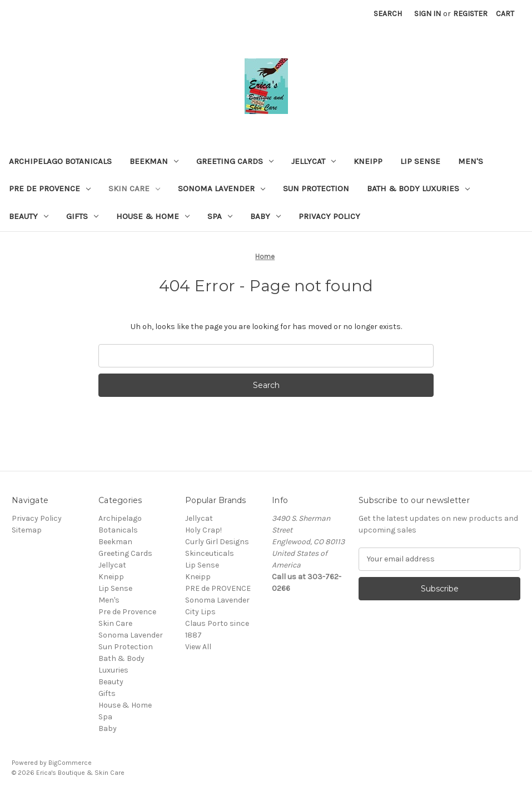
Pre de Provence (50, 188)
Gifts (82, 216)
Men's (471, 161)
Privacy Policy (329, 216)
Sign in (427, 14)
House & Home (153, 216)
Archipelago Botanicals (60, 161)
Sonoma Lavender (222, 188)
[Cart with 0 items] (505, 14)
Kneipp (368, 161)
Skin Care (134, 188)
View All (198, 647)
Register (470, 14)
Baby (265, 216)
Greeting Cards (235, 161)
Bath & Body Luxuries (418, 188)
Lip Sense (420, 161)
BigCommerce (70, 763)
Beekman (154, 161)
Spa (220, 216)
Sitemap (27, 530)
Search (388, 14)
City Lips (200, 612)
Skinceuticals (210, 553)
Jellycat (314, 161)
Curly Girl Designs (217, 542)
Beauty (29, 216)
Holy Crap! (203, 530)
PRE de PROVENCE (218, 588)
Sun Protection (316, 188)
